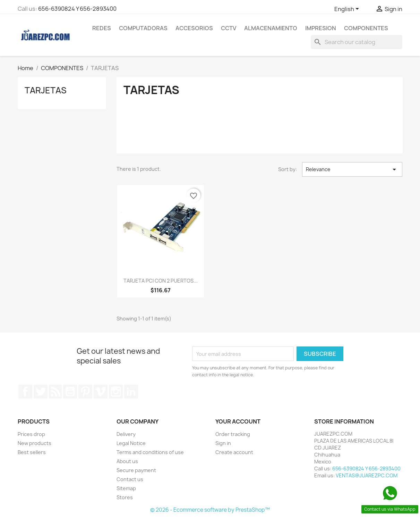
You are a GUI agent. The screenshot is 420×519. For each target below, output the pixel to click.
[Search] (357, 42)
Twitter (41, 392)
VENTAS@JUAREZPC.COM (367, 475)
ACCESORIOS (194, 28)
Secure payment (136, 470)
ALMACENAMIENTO (271, 28)
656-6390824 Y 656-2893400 (77, 9)
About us (127, 461)
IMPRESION (321, 28)
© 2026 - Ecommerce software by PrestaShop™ (210, 510)
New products (35, 443)
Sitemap (126, 488)
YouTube (70, 392)
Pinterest (85, 392)
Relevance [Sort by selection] (352, 169)
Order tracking (233, 434)
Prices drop (31, 434)
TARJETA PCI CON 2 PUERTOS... (161, 281)
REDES (102, 28)
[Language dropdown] (348, 9)
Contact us (130, 479)
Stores (125, 497)
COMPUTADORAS (143, 28)
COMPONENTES (366, 28)
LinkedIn (131, 392)
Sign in (223, 443)
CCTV (229, 28)
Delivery (126, 434)
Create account (234, 452)
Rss (55, 392)
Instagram (116, 392)
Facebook (25, 392)
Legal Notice (131, 443)
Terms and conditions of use (150, 452)
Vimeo (101, 392)
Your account (238, 421)
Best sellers (32, 452)
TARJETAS (46, 90)
